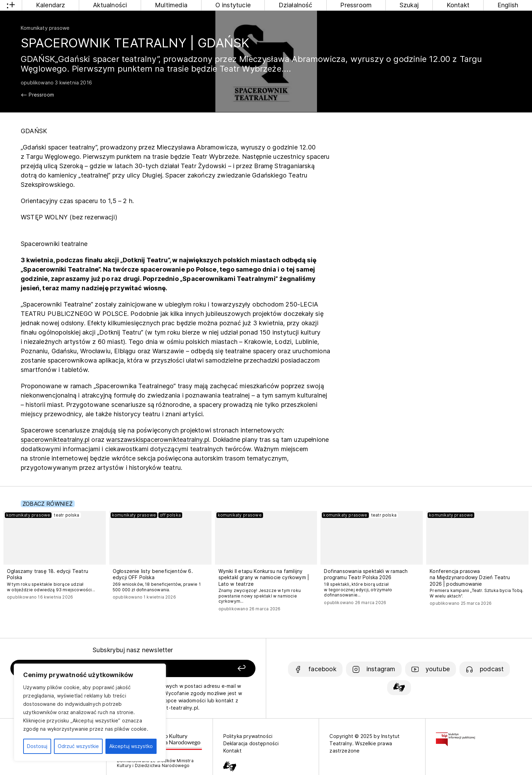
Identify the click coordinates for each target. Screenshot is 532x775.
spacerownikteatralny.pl (55, 440)
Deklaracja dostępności (251, 743)
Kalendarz (51, 5)
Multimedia (171, 5)
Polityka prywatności (248, 736)
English (508, 5)
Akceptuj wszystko (131, 746)
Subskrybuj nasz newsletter (133, 650)
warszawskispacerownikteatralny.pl (158, 440)
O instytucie (233, 5)
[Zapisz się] (207, 669)
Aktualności (110, 5)
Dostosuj (37, 746)
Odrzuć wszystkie (78, 746)
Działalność (296, 5)
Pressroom (356, 5)
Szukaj (409, 5)
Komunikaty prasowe (45, 28)
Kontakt (458, 5)
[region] (90, 712)
